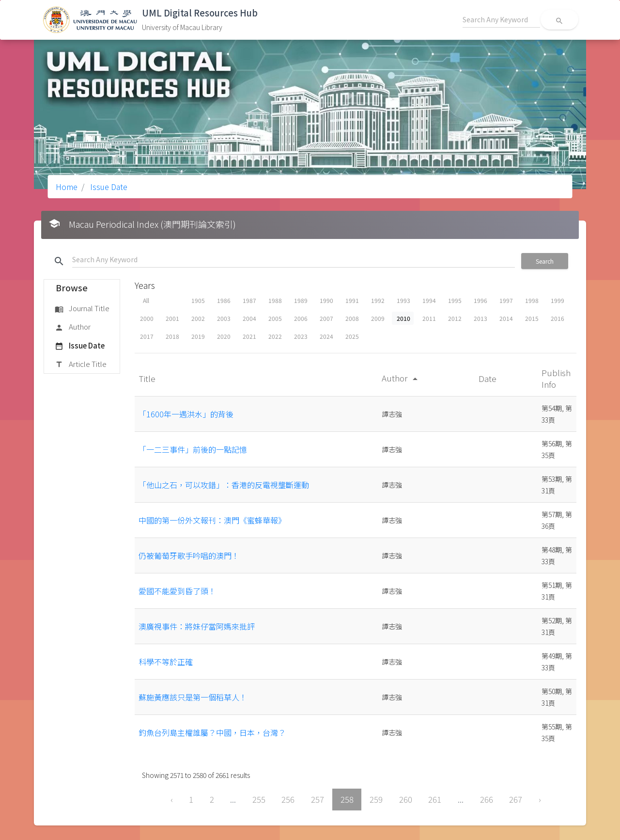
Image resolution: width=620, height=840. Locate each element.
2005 (275, 318)
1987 (249, 300)
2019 (198, 336)
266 (487, 799)
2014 (506, 318)
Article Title (81, 365)
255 (259, 799)
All (146, 300)
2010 (403, 318)
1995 (455, 300)
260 (406, 799)
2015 (532, 318)
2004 (249, 318)
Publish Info (556, 378)
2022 (275, 336)
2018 (172, 336)
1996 (480, 300)
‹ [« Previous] (172, 799)
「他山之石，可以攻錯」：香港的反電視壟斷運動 (224, 485)
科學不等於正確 (166, 662)
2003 (224, 318)
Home (67, 187)
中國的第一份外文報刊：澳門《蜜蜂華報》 (212, 520)
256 (288, 799)
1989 (301, 300)
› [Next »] (540, 799)
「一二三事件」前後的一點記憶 (193, 449)
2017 (147, 336)
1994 (429, 300)
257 (318, 799)
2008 (352, 318)
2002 (198, 318)
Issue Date (108, 187)
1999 (558, 300)
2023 (301, 336)
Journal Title (82, 309)
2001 (172, 318)
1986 (224, 300)
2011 (429, 318)
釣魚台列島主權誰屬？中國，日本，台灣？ (212, 732)
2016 (558, 318)
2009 (378, 318)
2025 (352, 336)
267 (516, 799)
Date (488, 378)
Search (545, 261)
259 (376, 799)
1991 (352, 300)
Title (148, 378)
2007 (326, 318)
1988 (275, 300)
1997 (506, 300)
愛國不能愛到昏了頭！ (177, 591)
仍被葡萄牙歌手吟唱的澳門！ (189, 555)
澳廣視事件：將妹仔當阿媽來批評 (197, 626)
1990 (326, 300)
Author (73, 327)
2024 (326, 336)
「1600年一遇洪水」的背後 (186, 414)
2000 (147, 318)
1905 (198, 300)
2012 (455, 318)
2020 (224, 336)
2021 (249, 336)
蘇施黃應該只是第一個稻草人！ (193, 697)
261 (435, 799)
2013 (480, 318)
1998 (532, 300)
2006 (301, 318)
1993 (403, 300)
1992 (378, 300)
